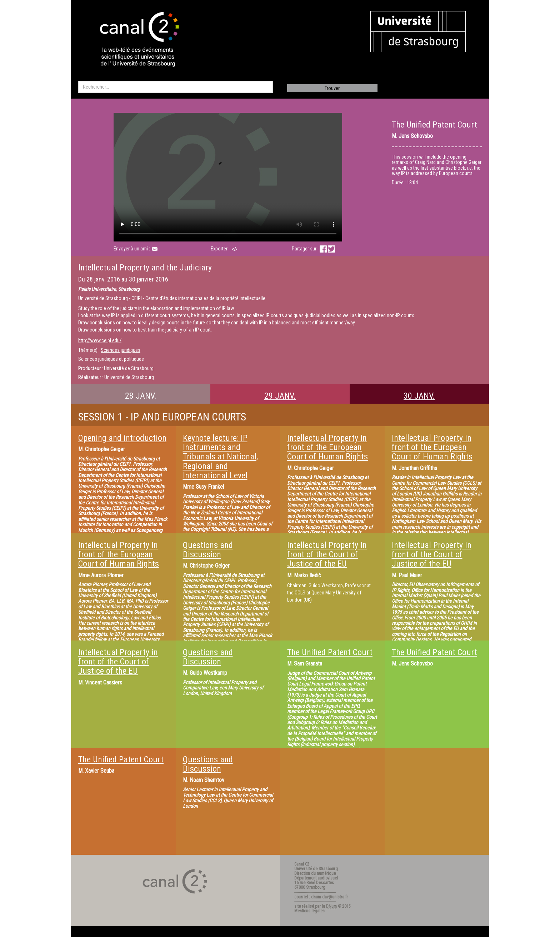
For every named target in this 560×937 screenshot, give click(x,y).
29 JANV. (280, 396)
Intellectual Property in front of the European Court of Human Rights (327, 447)
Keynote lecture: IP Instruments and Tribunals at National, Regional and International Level (220, 457)
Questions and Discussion (208, 550)
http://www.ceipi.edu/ (100, 340)
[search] (176, 87)
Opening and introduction (122, 438)
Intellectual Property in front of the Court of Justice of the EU (327, 555)
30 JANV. (419, 396)
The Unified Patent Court (330, 652)
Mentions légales (309, 911)
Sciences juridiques (121, 350)
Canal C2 (302, 864)
